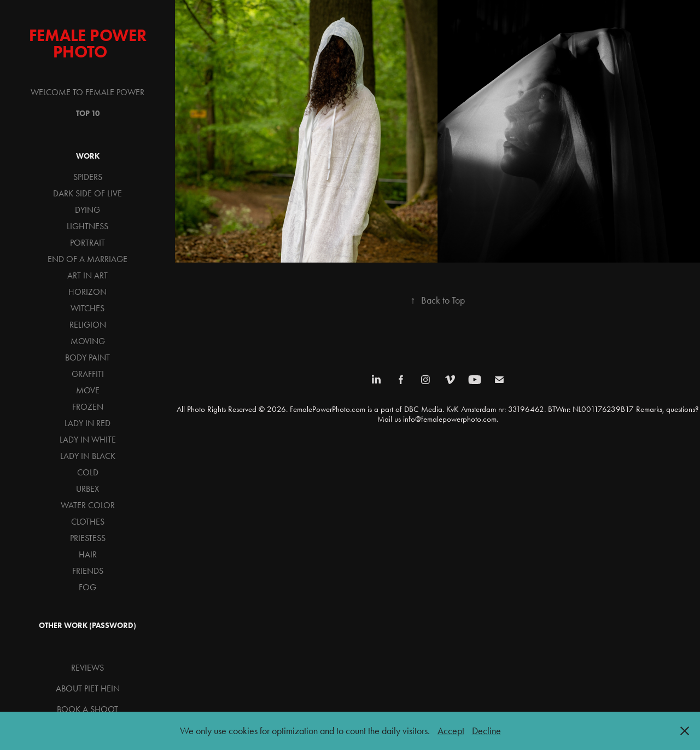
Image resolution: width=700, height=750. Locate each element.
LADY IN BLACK (88, 456)
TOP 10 (88, 114)
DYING (87, 210)
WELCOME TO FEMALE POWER (87, 92)
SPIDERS (88, 177)
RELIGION (88, 325)
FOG (87, 587)
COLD (88, 472)
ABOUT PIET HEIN (88, 688)
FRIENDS (88, 571)
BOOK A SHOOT (87, 709)
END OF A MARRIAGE (87, 259)
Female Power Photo (90, 43)
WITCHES (87, 308)
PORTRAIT (87, 243)
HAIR (88, 554)
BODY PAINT (87, 357)
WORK (88, 156)
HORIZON (87, 292)
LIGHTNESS (87, 226)
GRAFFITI (88, 374)
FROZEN (88, 407)
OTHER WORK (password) (87, 626)
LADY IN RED (87, 423)
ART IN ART (87, 275)
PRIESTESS (88, 538)
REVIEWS (87, 668)
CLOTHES (88, 522)
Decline (486, 731)
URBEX (87, 489)
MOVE (88, 390)
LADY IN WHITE (88, 440)
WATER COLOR (88, 505)
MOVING (88, 341)
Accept (451, 731)
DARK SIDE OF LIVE (87, 193)
